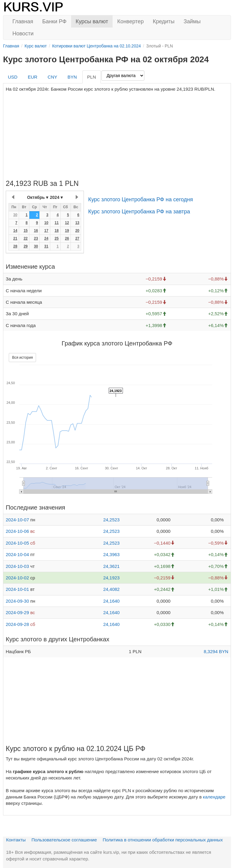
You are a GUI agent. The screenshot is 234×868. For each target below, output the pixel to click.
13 (77, 223)
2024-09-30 (17, 601)
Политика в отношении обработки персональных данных (163, 840)
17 (46, 231)
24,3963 (111, 554)
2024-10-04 (17, 554)
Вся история (22, 358)
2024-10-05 (17, 543)
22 (26, 238)
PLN (92, 77)
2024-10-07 (17, 520)
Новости (23, 34)
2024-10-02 (17, 578)
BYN (72, 77)
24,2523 (111, 520)
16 (36, 231)
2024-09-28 (17, 624)
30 (15, 215)
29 (26, 246)
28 (15, 246)
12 (67, 223)
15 (26, 231)
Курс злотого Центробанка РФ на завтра (139, 212)
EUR (33, 77)
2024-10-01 (17, 589)
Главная (23, 21)
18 (56, 231)
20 (77, 231)
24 (46, 238)
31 (46, 246)
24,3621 (111, 566)
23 (36, 238)
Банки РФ (54, 21)
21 (15, 238)
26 (67, 238)
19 (67, 231)
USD (13, 77)
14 (15, 231)
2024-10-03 (17, 566)
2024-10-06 (17, 531)
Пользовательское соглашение (64, 840)
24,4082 (111, 589)
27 (77, 238)
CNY (52, 77)
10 (46, 223)
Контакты (16, 840)
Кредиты (164, 21)
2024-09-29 (17, 612)
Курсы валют (92, 21)
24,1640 (111, 601)
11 (56, 223)
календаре (214, 797)
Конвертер (130, 21)
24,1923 (111, 578)
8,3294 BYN (216, 651)
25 (56, 238)
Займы (192, 21)
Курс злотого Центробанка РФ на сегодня (140, 199)
